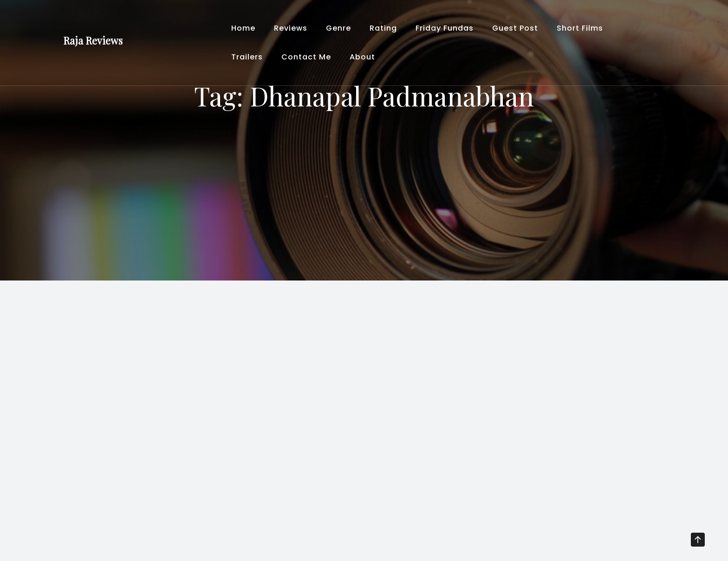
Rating (383, 28)
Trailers (247, 57)
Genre (338, 28)
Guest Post (515, 28)
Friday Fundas (445, 28)
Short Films (580, 28)
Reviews (291, 28)
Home (243, 28)
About (362, 57)
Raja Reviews (93, 40)
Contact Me (306, 57)
